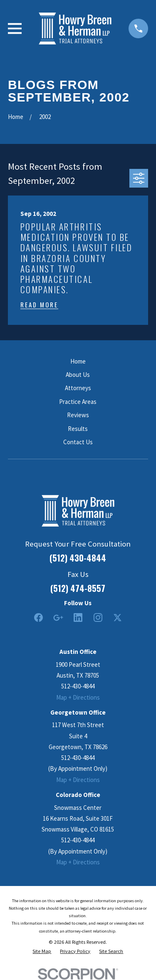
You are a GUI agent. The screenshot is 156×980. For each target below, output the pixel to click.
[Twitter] (118, 617)
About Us (78, 375)
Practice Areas (78, 402)
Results (78, 429)
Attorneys (78, 388)
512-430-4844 (78, 686)
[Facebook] (38, 617)
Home (78, 361)
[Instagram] (98, 617)
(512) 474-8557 (78, 588)
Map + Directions (78, 697)
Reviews (78, 415)
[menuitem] (42, 951)
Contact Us (78, 442)
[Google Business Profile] (58, 617)
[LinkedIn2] (78, 617)
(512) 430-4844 (78, 558)
